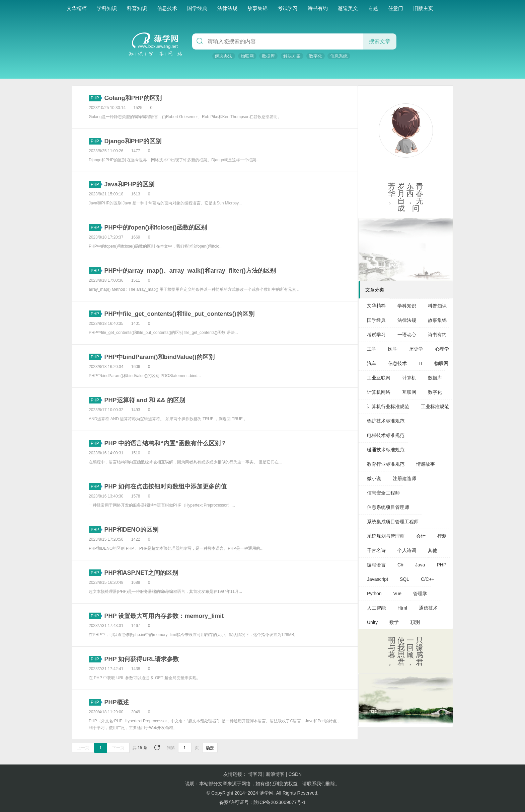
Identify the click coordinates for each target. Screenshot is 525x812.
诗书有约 (318, 8)
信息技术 (167, 8)
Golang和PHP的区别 (133, 98)
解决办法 (224, 56)
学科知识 (107, 8)
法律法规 (227, 8)
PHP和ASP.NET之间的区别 (141, 573)
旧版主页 (423, 8)
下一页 (118, 748)
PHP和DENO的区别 (131, 530)
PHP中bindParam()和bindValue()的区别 (160, 357)
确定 (210, 748)
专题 (373, 8)
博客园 (255, 774)
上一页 (83, 748)
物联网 (247, 56)
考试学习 (288, 8)
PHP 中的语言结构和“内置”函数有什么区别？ (166, 443)
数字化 (316, 56)
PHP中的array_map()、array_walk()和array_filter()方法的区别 (190, 271)
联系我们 (316, 784)
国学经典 (197, 8)
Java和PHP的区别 (129, 184)
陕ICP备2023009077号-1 (280, 802)
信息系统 (339, 56)
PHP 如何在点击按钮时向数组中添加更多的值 (166, 486)
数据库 (268, 56)
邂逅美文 (348, 8)
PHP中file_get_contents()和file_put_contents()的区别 (179, 314)
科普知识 (137, 8)
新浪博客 (275, 774)
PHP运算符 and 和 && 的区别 (145, 400)
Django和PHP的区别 (133, 141)
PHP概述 (117, 702)
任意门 (396, 8)
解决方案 (292, 56)
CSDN (295, 774)
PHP (96, 98)
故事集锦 (257, 8)
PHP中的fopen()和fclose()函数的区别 (156, 228)
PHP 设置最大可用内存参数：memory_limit (164, 616)
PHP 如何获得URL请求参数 (142, 659)
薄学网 (267, 793)
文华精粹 (77, 8)
